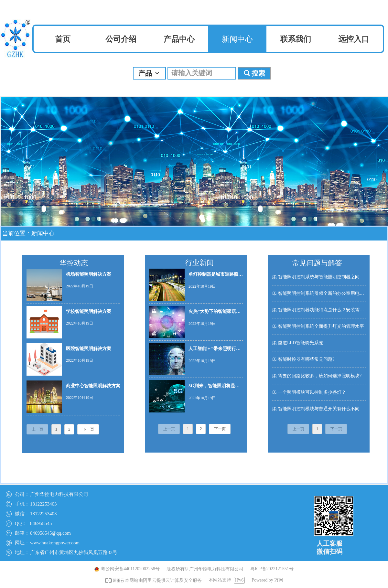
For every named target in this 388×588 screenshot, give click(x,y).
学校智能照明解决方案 (89, 311)
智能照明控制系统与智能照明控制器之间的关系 (322, 277)
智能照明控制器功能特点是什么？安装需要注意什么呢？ (322, 310)
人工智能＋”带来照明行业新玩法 (215, 350)
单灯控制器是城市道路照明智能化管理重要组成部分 (216, 276)
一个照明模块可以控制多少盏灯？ (312, 392)
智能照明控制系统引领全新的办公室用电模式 (322, 293)
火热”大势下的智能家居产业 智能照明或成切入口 (215, 313)
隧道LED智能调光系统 (301, 343)
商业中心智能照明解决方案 (93, 386)
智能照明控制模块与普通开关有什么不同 (319, 409)
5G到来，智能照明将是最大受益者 (214, 387)
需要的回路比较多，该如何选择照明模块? (320, 376)
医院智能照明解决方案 (89, 349)
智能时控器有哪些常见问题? (306, 359)
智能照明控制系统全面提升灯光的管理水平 (321, 326)
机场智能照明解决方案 (89, 274)
